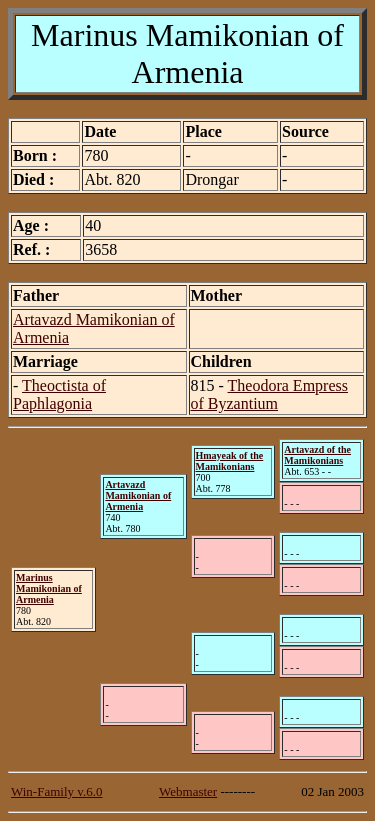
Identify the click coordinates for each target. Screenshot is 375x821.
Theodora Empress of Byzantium (269, 394)
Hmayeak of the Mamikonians (230, 461)
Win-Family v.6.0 (56, 791)
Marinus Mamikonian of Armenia (49, 588)
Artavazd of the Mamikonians (317, 455)
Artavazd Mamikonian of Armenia (138, 495)
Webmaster (188, 791)
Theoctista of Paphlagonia (59, 394)
